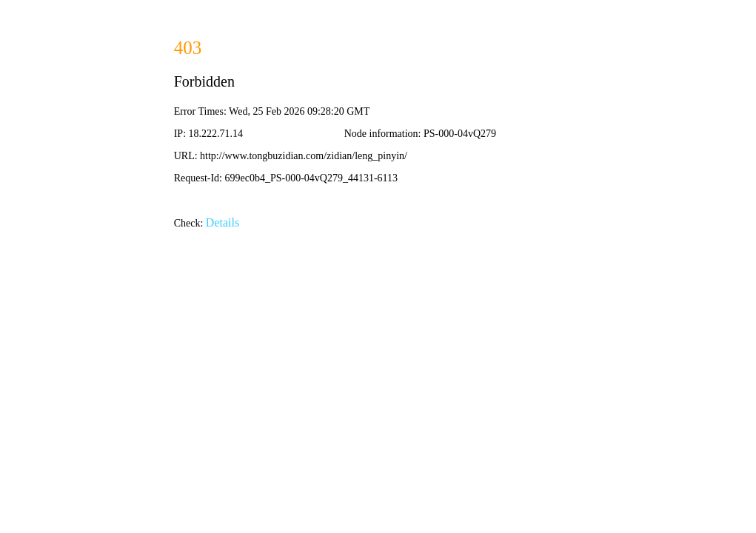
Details (223, 222)
